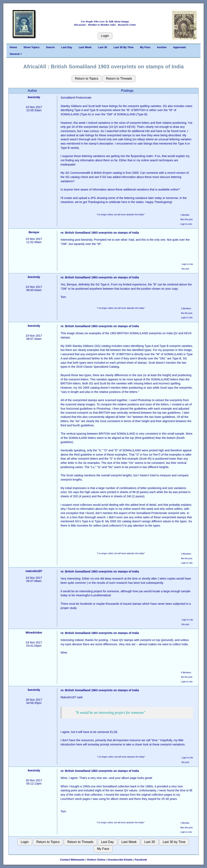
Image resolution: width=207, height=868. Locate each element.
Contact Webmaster (72, 860)
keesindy (34, 97)
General (16, 54)
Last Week (85, 47)
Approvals (180, 47)
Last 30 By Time (124, 47)
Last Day (67, 47)
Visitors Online (96, 860)
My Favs (145, 47)
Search (50, 47)
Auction (162, 47)
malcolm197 (34, 571)
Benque (34, 232)
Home (13, 47)
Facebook (141, 860)
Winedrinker (34, 633)
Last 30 (103, 47)
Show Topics (31, 47)
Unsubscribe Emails (120, 860)
